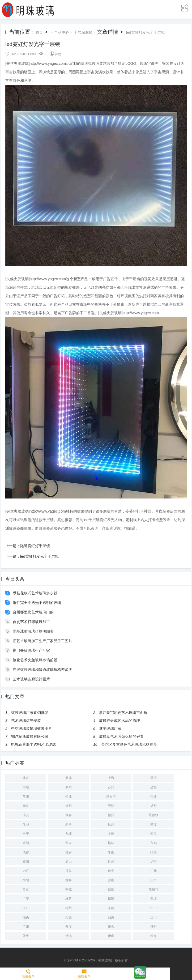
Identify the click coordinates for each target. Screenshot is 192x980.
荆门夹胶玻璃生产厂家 (31, 650)
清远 (69, 936)
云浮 (69, 927)
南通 (26, 787)
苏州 (111, 787)
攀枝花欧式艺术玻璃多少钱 (35, 593)
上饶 (111, 834)
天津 (69, 778)
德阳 (111, 889)
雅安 (69, 852)
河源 (69, 917)
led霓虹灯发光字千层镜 (145, 32)
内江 (26, 871)
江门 (153, 917)
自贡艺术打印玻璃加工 (31, 622)
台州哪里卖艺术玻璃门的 (33, 612)
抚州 (111, 824)
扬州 (153, 806)
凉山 (111, 880)
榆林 (111, 843)
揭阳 (111, 899)
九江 (69, 834)
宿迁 (153, 796)
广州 (26, 927)
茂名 (111, 927)
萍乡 (26, 824)
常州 (26, 796)
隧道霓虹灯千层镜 (35, 546)
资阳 (26, 862)
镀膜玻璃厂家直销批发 (30, 713)
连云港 (111, 796)
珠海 (153, 936)
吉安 (26, 834)
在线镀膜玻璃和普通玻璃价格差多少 (42, 670)
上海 (111, 778)
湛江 (26, 908)
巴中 (153, 880)
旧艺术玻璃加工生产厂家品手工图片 (42, 641)
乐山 (111, 852)
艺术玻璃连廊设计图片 (31, 679)
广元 (153, 871)
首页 (39, 32)
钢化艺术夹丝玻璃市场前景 (35, 660)
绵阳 (26, 880)
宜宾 (69, 880)
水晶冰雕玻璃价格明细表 (33, 631)
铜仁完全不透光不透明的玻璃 (37, 603)
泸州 (153, 862)
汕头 (26, 917)
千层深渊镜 (83, 32)
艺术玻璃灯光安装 (26, 721)
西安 (69, 843)
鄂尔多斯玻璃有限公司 (30, 736)
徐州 (69, 806)
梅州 (69, 908)
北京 (26, 778)
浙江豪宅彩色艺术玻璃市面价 (123, 713)
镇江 (69, 796)
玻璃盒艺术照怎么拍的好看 (121, 736)
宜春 (69, 815)
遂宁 (111, 871)
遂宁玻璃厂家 (110, 728)
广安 (26, 899)
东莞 (111, 908)
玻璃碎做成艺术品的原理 (120, 721)
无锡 (111, 806)
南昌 (153, 834)
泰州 (69, 787)
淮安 (26, 815)
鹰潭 (153, 824)
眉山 (69, 862)
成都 (26, 852)
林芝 (69, 899)
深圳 (153, 899)
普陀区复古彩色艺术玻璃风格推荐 (129, 744)
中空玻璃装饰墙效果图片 (32, 728)
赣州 (111, 815)
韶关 (111, 917)
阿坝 (153, 852)
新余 (69, 824)
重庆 (153, 778)
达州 (111, 862)
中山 (153, 908)
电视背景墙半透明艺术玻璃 (33, 744)
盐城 (153, 787)
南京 (26, 806)
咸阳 (26, 843)
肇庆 (26, 936)
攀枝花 (153, 889)
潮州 (153, 927)
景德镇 (153, 815)
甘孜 (69, 871)
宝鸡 (153, 843)
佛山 (111, 936)
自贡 (26, 889)
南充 (69, 889)
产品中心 (62, 32)
